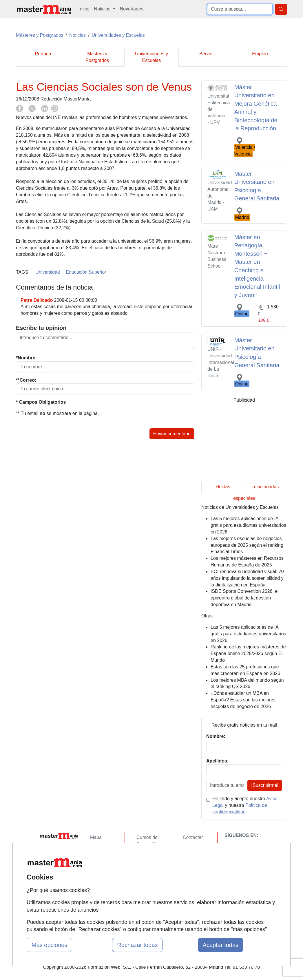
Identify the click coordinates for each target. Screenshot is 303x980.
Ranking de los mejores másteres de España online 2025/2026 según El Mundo (248, 653)
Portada (43, 54)
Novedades (132, 9)
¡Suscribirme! (265, 785)
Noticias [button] (103, 9)
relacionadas (266, 487)
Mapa (96, 837)
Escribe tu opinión (41, 328)
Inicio (84, 9)
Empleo (260, 54)
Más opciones (49, 945)
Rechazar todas (137, 945)
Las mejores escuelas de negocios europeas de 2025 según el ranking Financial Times (247, 545)
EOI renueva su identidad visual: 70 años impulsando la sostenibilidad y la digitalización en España (247, 578)
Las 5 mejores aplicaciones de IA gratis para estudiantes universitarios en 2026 (248, 525)
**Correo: (26, 380)
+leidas (223, 487)
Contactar (193, 837)
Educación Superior (86, 272)
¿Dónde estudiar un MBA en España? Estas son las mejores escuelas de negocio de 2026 (243, 700)
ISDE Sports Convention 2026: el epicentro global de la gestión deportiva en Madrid (245, 598)
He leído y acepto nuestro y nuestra (245, 805)
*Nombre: (26, 358)
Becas (206, 54)
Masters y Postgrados (97, 57)
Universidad (48, 272)
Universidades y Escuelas (151, 57)
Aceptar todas (221, 945)
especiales (244, 498)
